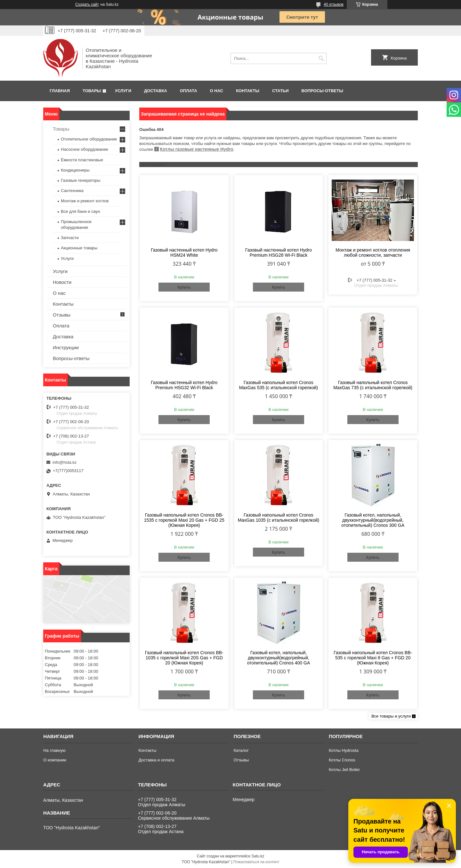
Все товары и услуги (391, 716)
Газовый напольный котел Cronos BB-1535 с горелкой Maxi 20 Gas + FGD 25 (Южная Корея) (184, 520)
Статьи (280, 91)
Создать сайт (87, 4)
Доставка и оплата (156, 760)
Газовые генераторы (81, 180)
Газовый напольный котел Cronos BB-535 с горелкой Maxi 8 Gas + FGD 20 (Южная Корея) (373, 658)
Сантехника (72, 191)
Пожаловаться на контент (256, 862)
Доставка (156, 91)
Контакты (248, 91)
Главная (60, 91)
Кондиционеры (75, 170)
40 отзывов (334, 4)
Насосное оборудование (85, 149)
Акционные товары (79, 248)
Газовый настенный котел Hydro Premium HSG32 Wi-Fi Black (184, 385)
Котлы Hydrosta (344, 750)
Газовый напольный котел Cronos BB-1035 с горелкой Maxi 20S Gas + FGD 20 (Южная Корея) (184, 658)
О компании (55, 760)
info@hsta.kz (65, 462)
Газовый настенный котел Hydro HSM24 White (184, 253)
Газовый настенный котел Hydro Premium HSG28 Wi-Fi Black (279, 253)
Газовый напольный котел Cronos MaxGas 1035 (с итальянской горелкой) (279, 518)
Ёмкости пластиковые (82, 160)
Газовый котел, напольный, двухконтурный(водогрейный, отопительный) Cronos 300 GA (373, 520)
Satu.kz (258, 856)
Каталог (241, 750)
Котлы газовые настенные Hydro (197, 149)
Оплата (189, 91)
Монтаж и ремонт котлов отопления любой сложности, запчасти (373, 253)
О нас (217, 91)
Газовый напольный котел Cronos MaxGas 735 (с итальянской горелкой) (373, 385)
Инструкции (66, 347)
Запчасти (70, 238)
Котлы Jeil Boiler (344, 770)
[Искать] (321, 58)
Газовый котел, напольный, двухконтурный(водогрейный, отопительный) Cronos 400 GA (279, 658)
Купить (184, 287)
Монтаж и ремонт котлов (85, 201)
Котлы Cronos (342, 760)
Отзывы (62, 315)
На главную (54, 750)
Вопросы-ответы (322, 91)
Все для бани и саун (80, 211)
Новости (62, 282)
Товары (92, 91)
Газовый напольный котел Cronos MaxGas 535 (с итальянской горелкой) (279, 385)
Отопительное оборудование (89, 139)
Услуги (123, 91)
